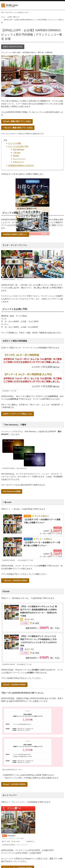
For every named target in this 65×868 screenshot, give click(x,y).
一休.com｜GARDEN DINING (15, 581)
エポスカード (18, 162)
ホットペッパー (19, 159)
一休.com (17, 153)
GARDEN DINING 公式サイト (15, 234)
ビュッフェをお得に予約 (18, 146)
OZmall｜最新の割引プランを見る (17, 121)
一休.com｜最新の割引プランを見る (18, 128)
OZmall (16, 156)
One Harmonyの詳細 (12, 491)
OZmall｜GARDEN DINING (14, 685)
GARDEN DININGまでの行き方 (21, 166)
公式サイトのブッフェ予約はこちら (17, 414)
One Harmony (19, 149)
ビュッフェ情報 (15, 143)
